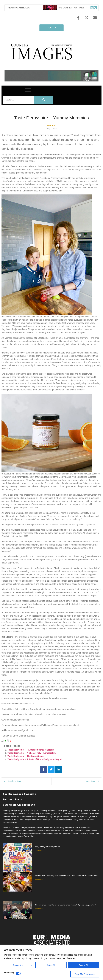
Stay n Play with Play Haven (48, 847)
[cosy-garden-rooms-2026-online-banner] (51, 81)
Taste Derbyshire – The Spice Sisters (26, 756)
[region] (51, 963)
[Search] (19, 100)
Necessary (9, 973)
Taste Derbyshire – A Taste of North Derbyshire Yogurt (35, 759)
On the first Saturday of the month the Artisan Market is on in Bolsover (67, 876)
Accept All (83, 965)
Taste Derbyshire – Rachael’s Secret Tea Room (31, 750)
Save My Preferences (85, 974)
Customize (18, 965)
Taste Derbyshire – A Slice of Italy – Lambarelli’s (32, 753)
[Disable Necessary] (18, 974)
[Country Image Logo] (42, 51)
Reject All (51, 965)
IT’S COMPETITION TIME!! (74, 8)
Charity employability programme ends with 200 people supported (65, 905)
